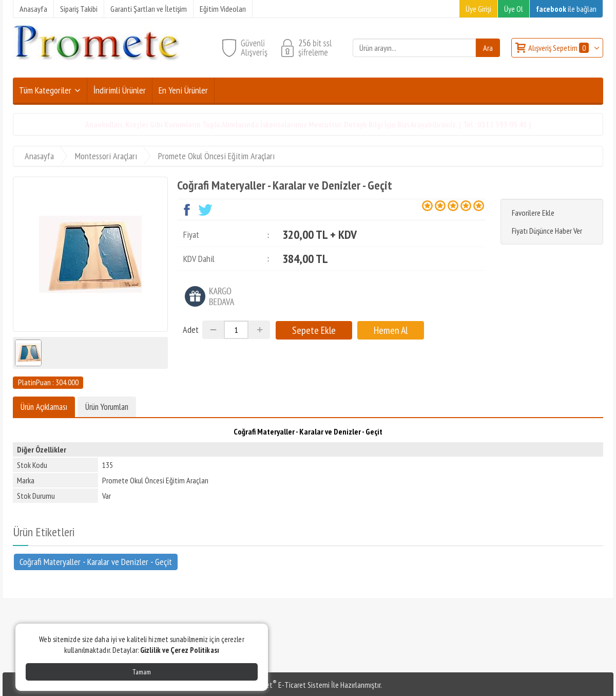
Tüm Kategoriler (45, 90)
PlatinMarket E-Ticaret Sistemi (282, 685)
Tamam (142, 672)
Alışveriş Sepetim (559, 48)
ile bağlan (566, 9)
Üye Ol (514, 9)
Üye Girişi (478, 9)
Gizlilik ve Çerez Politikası (180, 650)
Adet (191, 330)
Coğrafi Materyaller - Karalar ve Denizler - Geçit (96, 562)
